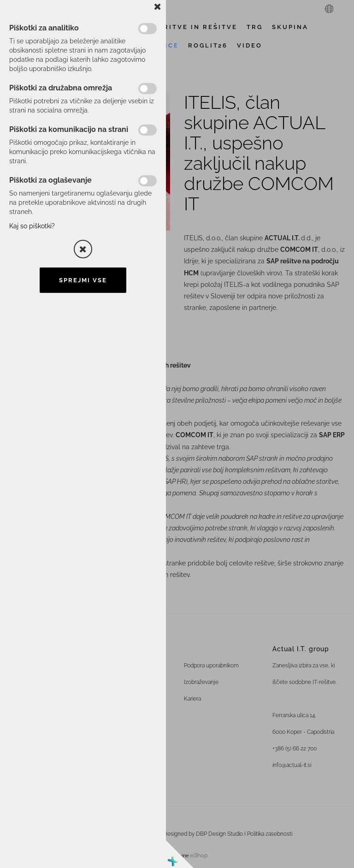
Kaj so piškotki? (32, 226)
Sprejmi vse (83, 280)
